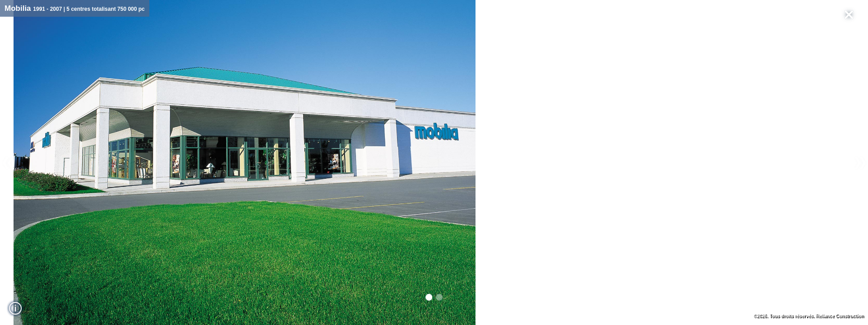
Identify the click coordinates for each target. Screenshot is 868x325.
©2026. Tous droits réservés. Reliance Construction (809, 316)
